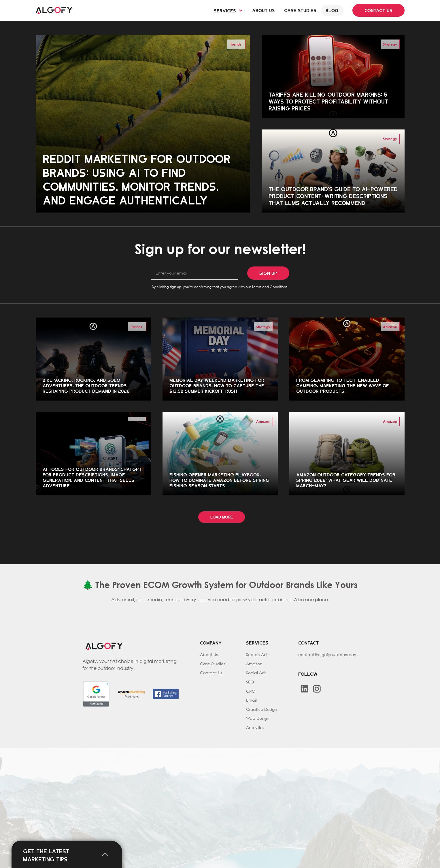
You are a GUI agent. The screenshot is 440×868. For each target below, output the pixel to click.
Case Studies (213, 664)
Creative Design (262, 709)
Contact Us (211, 673)
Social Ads (256, 673)
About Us (209, 654)
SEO (250, 682)
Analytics (255, 727)
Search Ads (257, 654)
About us (264, 10)
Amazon (254, 664)
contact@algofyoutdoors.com (328, 654)
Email (251, 700)
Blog (332, 10)
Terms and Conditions (270, 287)
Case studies (300, 10)
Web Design (258, 718)
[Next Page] (222, 517)
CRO (251, 691)
